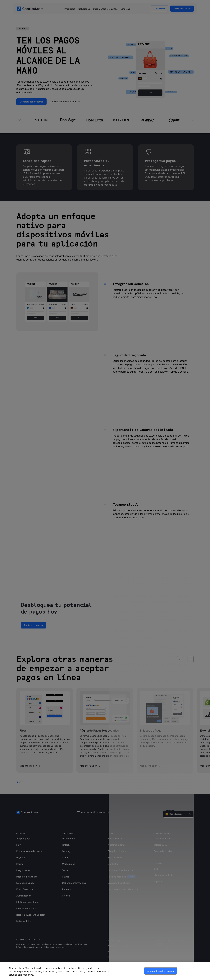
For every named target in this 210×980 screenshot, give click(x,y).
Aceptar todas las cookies (161, 971)
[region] (105, 971)
